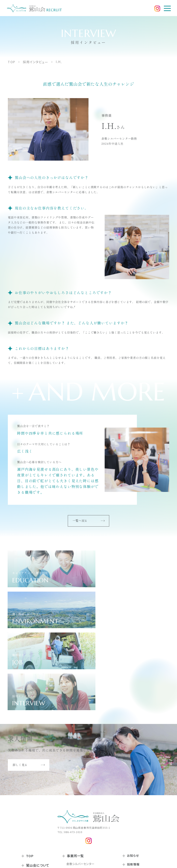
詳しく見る (29, 676)
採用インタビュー (137, 804)
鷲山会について (35, 776)
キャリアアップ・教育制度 (141, 787)
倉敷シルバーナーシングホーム (86, 809)
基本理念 (31, 790)
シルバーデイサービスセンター (86, 781)
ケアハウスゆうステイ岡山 (83, 844)
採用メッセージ (136, 782)
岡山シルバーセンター (80, 825)
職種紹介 (132, 798)
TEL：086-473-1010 (70, 743)
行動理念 (31, 796)
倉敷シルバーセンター (80, 774)
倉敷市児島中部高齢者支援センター (90, 799)
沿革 (29, 808)
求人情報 (132, 809)
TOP (27, 767)
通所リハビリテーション (81, 815)
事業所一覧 (73, 767)
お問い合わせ (133, 817)
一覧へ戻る (88, 521)
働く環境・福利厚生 (138, 793)
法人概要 (31, 802)
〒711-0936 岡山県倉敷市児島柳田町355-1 (84, 738)
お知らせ (130, 766)
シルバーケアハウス (79, 793)
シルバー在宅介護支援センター (86, 787)
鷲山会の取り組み (37, 817)
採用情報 (130, 775)
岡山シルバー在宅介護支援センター (89, 838)
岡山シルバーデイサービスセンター (89, 831)
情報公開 (30, 826)
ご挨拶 (30, 784)
